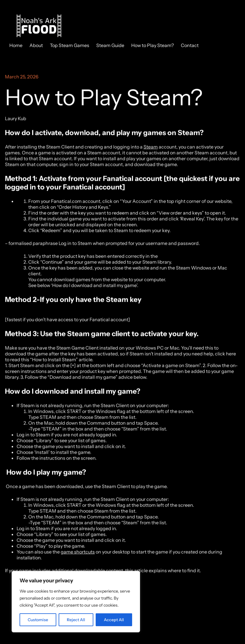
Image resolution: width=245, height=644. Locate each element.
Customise (38, 620)
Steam (151, 147)
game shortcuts (78, 552)
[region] (76, 602)
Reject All (76, 620)
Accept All (114, 620)
